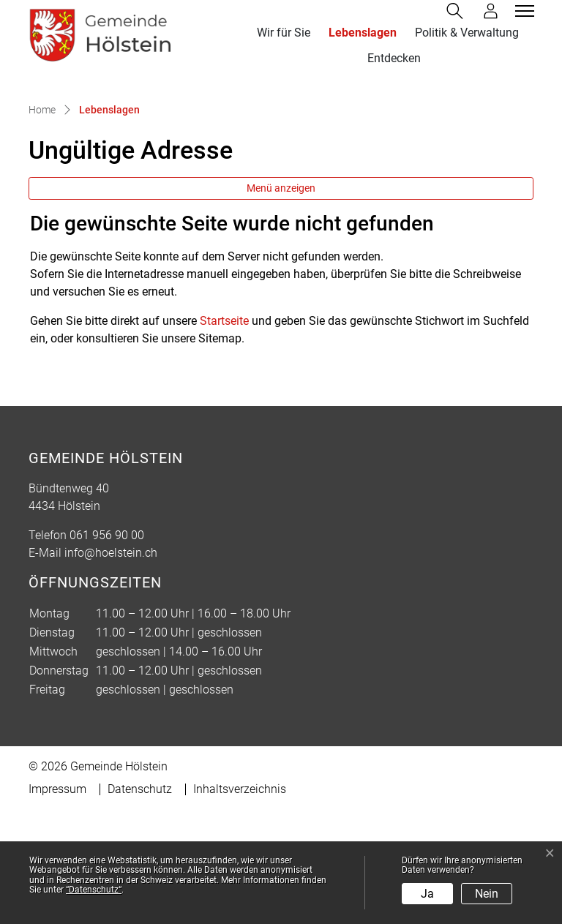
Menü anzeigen (281, 302)
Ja (427, 894)
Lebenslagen (366, 32)
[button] (458, 11)
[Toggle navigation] (522, 11)
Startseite (224, 435)
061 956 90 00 (107, 649)
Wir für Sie (284, 33)
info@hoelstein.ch (111, 667)
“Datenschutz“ (94, 890)
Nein (487, 894)
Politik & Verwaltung (467, 33)
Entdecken (394, 58)
